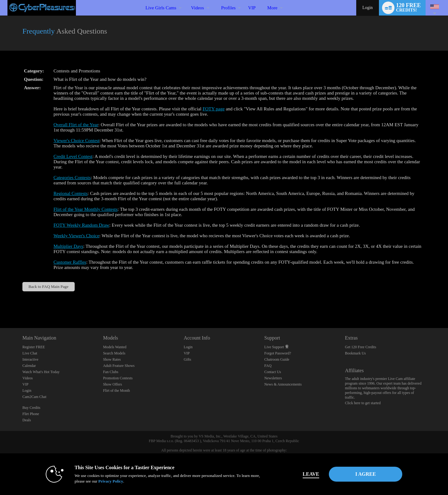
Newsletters (273, 378)
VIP (252, 8)
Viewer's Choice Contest (77, 141)
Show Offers (112, 384)
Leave (311, 474)
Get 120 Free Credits (361, 347)
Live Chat (30, 353)
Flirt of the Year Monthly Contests (86, 209)
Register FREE (34, 347)
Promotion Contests (118, 378)
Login (368, 8)
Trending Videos (186, 0)
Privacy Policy (111, 481)
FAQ (268, 366)
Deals (27, 420)
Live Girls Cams (161, 8)
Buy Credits (31, 408)
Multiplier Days (68, 246)
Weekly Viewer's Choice (76, 236)
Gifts (187, 359)
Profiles (229, 8)
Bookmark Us (355, 353)
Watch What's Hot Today (41, 372)
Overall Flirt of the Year (76, 125)
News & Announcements (283, 384)
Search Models (114, 353)
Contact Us (273, 372)
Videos (198, 8)
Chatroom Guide (277, 359)
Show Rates (112, 359)
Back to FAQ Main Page (49, 287)
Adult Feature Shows (119, 366)
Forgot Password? (278, 353)
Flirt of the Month (116, 391)
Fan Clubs (111, 372)
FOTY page (214, 109)
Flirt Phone (31, 414)
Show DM (0, 305)
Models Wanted (115, 347)
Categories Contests (72, 178)
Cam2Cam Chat (34, 397)
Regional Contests (71, 193)
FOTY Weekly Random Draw (81, 225)
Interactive (30, 359)
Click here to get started (363, 403)
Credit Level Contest (73, 156)
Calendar (29, 366)
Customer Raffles (70, 262)
